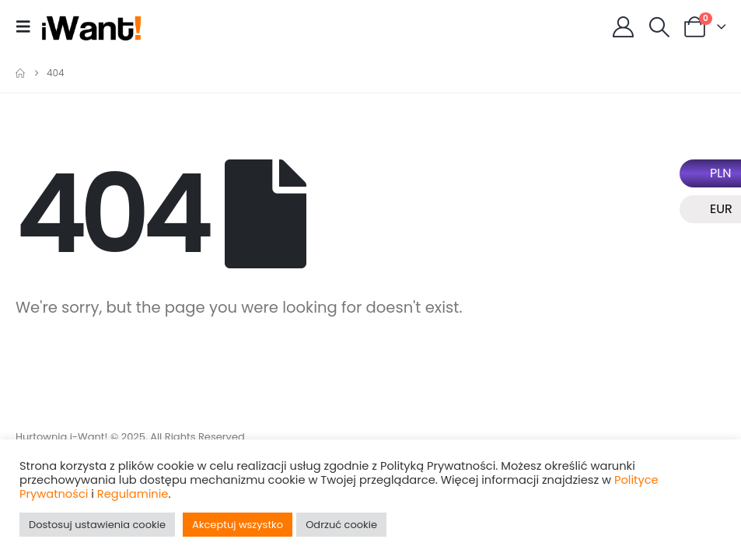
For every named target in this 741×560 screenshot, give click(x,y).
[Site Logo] (92, 27)
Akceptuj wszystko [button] (238, 525)
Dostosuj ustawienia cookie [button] (97, 525)
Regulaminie (133, 494)
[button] (28, 26)
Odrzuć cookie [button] (341, 525)
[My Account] (624, 27)
